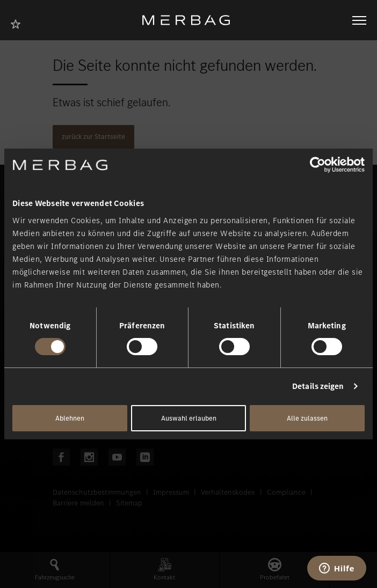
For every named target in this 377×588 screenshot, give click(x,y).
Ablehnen (70, 418)
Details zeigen (318, 386)
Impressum (171, 492)
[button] (55, 570)
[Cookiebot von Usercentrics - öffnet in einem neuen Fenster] (318, 165)
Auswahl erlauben (189, 418)
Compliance (286, 492)
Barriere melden (78, 503)
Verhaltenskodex (228, 492)
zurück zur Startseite (93, 137)
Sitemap (129, 503)
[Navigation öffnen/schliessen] (359, 20)
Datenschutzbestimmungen (97, 492)
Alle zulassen (307, 418)
